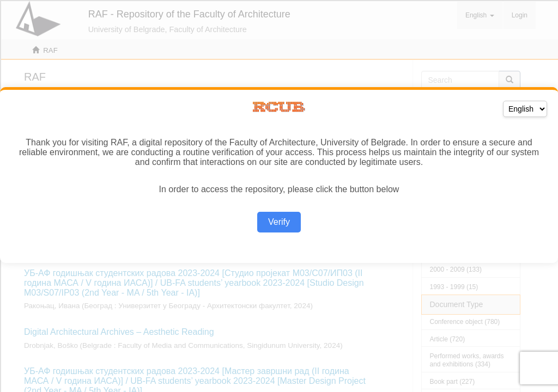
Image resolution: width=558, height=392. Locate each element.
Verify (279, 222)
